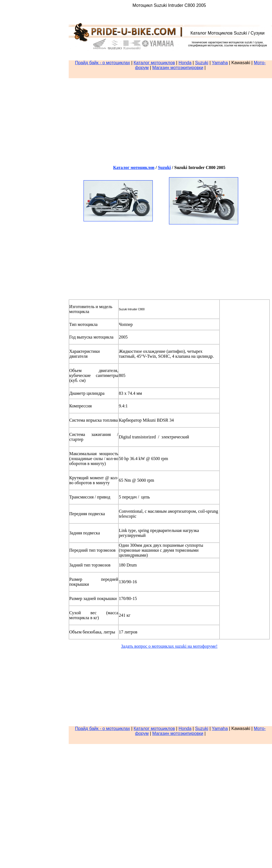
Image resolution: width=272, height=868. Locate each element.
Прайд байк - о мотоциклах (102, 63)
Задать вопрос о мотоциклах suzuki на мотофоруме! (169, 646)
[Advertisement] (169, 121)
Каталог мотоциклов (154, 63)
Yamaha (220, 63)
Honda (185, 63)
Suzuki (202, 63)
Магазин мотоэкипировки (178, 68)
